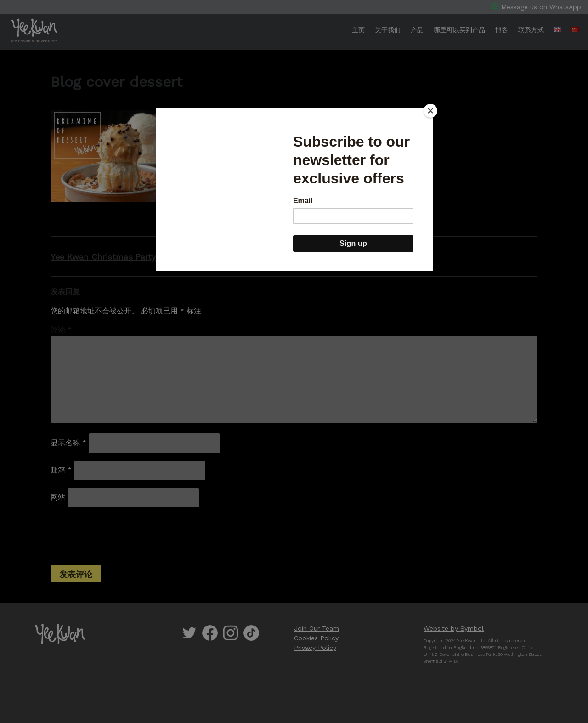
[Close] (430, 111)
